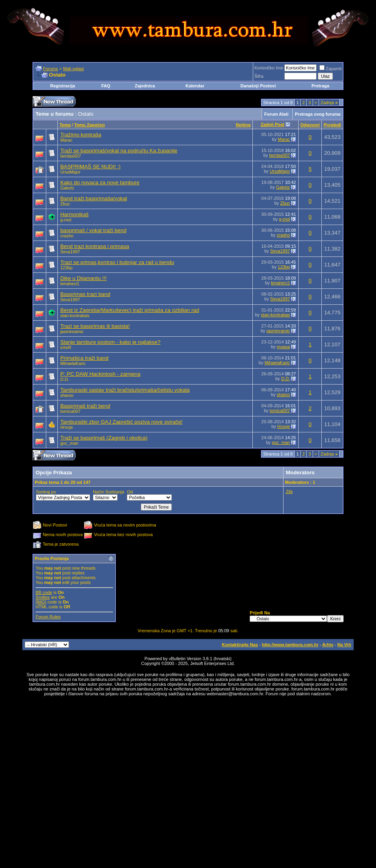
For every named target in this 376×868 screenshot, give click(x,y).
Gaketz (67, 188)
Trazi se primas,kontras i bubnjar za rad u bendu (117, 262)
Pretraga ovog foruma (318, 114)
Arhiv (328, 645)
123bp (66, 268)
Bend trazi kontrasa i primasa (95, 246)
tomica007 (70, 411)
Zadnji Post (273, 124)
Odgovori (310, 125)
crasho (67, 236)
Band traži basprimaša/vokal (94, 198)
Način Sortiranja (108, 492)
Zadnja (329, 103)
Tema (65, 125)
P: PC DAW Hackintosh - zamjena (100, 374)
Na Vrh (344, 645)
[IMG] (41, 602)
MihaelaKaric (73, 363)
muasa (283, 347)
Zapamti (331, 69)
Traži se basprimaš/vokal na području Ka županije (119, 151)
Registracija (63, 86)
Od (130, 492)
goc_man (69, 443)
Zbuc (65, 204)
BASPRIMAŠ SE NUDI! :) (90, 167)
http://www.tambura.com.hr (290, 645)
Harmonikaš (74, 214)
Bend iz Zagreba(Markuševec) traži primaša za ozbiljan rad (130, 310)
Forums (50, 69)
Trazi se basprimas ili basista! (95, 326)
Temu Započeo (90, 125)
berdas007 (71, 156)
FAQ (106, 86)
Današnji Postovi (258, 86)
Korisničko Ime (269, 68)
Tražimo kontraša (81, 135)
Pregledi (332, 125)
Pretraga (320, 86)
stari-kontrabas (75, 316)
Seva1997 (70, 252)
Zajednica (146, 86)
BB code (44, 592)
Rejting (243, 125)
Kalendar (195, 86)
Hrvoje (67, 427)
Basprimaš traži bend (85, 406)
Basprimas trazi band (85, 294)
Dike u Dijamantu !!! (83, 278)
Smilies (42, 597)
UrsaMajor (70, 172)
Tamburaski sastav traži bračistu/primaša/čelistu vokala (125, 390)
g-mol (66, 220)
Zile (289, 491)
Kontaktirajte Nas (240, 645)
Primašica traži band (84, 358)
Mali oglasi (73, 69)
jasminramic (72, 331)
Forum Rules (48, 617)
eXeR (66, 347)
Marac (66, 140)
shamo (67, 395)
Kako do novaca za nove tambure (100, 182)
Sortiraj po (46, 492)
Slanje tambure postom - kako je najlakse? (110, 342)
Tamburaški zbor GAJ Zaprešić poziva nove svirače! (121, 422)
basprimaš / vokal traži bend (93, 230)
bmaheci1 (70, 284)
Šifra (259, 76)
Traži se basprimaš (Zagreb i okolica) (104, 438)
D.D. (65, 379)
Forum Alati (277, 114)
